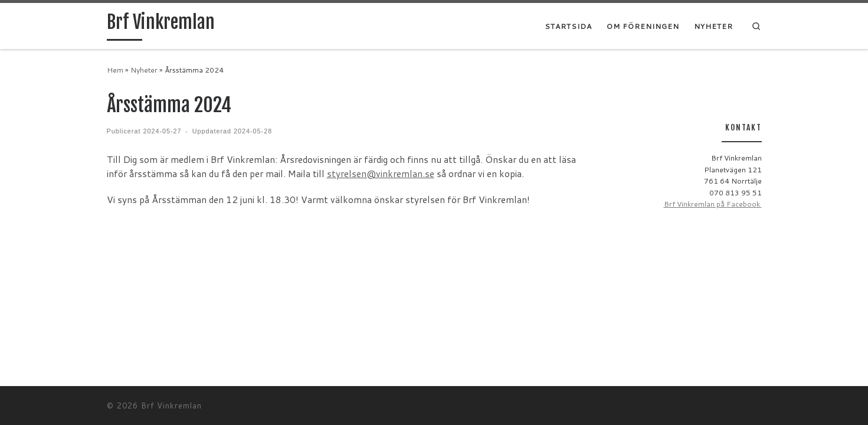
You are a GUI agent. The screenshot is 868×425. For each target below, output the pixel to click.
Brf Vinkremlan (171, 406)
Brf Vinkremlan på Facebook (713, 204)
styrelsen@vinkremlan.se (381, 174)
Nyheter (144, 70)
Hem (115, 70)
